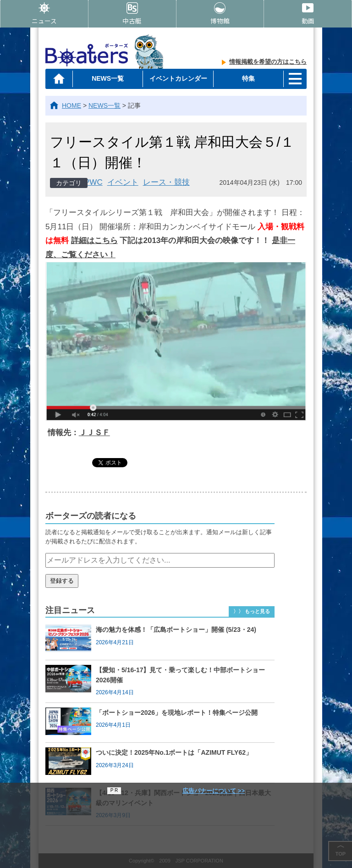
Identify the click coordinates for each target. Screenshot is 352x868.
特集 (248, 78)
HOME (71, 105)
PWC (93, 182)
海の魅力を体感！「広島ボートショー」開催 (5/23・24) (176, 630)
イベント (123, 182)
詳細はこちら (94, 240)
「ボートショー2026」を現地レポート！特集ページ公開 (177, 713)
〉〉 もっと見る (252, 611)
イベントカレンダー (178, 78)
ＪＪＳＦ (94, 433)
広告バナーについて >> (214, 791)
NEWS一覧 (108, 78)
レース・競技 (166, 182)
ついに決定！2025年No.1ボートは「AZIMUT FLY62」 (174, 752)
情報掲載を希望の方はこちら (268, 62)
